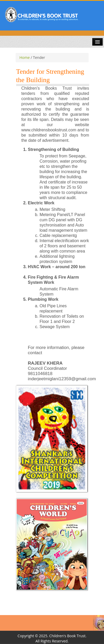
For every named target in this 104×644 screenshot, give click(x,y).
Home (25, 57)
